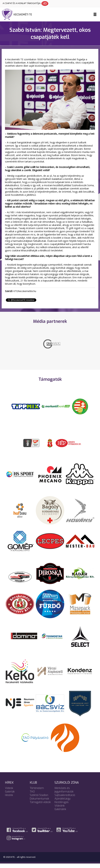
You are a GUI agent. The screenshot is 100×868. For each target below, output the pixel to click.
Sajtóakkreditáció (65, 799)
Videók (9, 792)
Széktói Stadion (39, 799)
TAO (32, 796)
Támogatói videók (40, 806)
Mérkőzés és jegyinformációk (64, 794)
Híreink (9, 799)
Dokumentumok (39, 803)
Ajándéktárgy (63, 803)
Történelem (37, 792)
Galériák (10, 796)
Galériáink (60, 813)
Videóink (60, 810)
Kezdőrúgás (62, 806)
